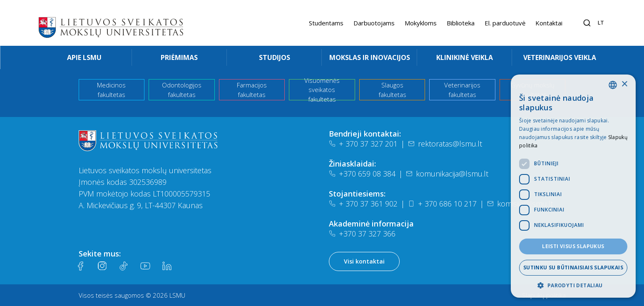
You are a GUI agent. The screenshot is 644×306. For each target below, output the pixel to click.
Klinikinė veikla (465, 57)
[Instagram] (102, 266)
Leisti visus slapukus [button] (573, 246)
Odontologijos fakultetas (182, 90)
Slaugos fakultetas (392, 90)
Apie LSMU (84, 57)
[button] (573, 285)
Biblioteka (461, 23)
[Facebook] (80, 266)
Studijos (275, 57)
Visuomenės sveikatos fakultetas (322, 90)
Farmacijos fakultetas (252, 90)
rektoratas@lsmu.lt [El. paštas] (445, 144)
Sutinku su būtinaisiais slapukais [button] (573, 267)
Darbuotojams (374, 23)
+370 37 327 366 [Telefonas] (362, 234)
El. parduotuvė (505, 23)
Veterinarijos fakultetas (462, 90)
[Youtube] (145, 266)
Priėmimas (179, 57)
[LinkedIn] (167, 266)
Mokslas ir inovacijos (370, 57)
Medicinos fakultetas (111, 90)
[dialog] (573, 186)
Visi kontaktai (364, 261)
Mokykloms (421, 23)
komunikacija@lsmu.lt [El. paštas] (447, 174)
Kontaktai (549, 23)
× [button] (624, 84)
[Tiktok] (124, 266)
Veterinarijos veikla (560, 57)
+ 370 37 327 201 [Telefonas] (363, 144)
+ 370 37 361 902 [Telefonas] (363, 204)
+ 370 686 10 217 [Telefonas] (442, 204)
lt (601, 22)
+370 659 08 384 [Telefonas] (362, 174)
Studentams (326, 23)
